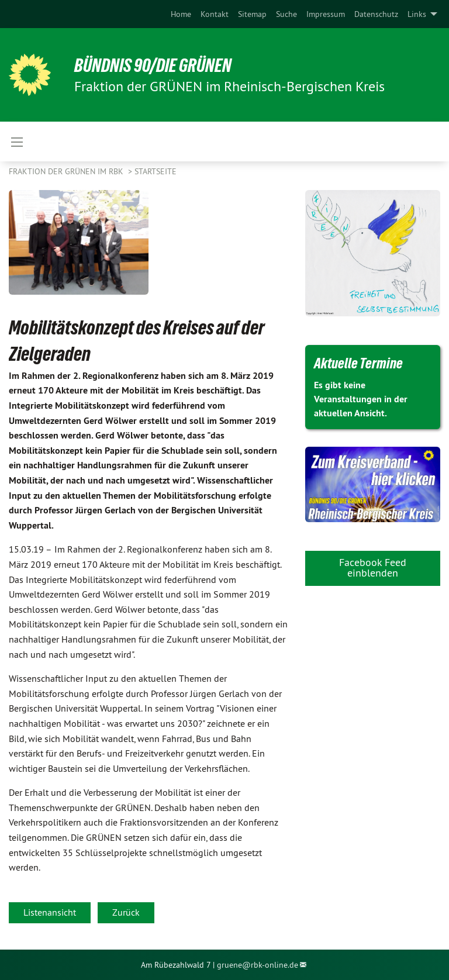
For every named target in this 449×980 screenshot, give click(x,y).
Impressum (326, 14)
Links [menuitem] (417, 14)
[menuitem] (181, 14)
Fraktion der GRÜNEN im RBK (67, 171)
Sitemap (252, 14)
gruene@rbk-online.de (258, 965)
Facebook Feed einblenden (373, 567)
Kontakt (215, 14)
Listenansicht (50, 912)
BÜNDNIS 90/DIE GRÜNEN (153, 65)
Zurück (126, 912)
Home (181, 14)
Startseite (156, 171)
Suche (286, 14)
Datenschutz (376, 14)
